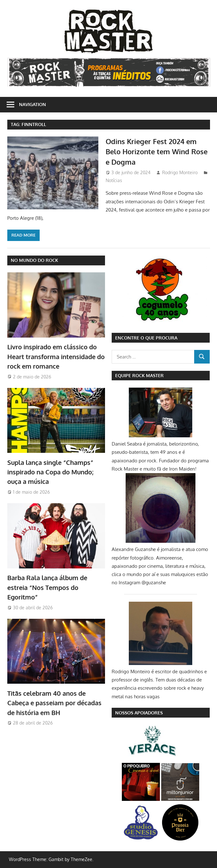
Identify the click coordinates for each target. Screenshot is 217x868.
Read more (23, 235)
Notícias (114, 180)
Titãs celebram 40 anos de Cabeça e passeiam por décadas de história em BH (54, 703)
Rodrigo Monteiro (180, 172)
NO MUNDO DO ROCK (34, 260)
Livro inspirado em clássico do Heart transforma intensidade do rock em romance (56, 356)
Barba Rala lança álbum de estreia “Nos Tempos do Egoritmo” (47, 587)
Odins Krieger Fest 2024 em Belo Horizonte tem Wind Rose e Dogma (157, 152)
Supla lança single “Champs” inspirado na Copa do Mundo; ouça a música (50, 472)
